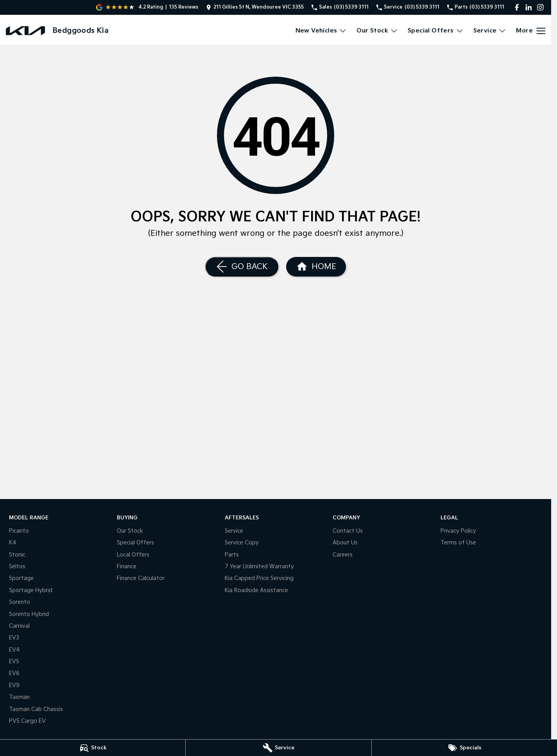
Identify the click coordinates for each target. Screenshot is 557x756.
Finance (127, 567)
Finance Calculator (141, 578)
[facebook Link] (517, 7)
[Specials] (464, 748)
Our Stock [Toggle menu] (377, 31)
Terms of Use (458, 543)
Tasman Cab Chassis (36, 709)
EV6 (14, 673)
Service (234, 531)
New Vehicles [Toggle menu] (321, 31)
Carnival (19, 626)
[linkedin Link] (529, 7)
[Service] (278, 748)
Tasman (19, 697)
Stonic (17, 555)
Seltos (17, 567)
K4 (13, 543)
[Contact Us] (255, 7)
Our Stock (130, 531)
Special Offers (135, 543)
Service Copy (242, 543)
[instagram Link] (540, 7)
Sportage (21, 578)
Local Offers (133, 555)
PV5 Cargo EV (27, 721)
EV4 (14, 650)
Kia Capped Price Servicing (259, 578)
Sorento (20, 602)
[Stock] (93, 748)
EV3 (14, 638)
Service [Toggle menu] (490, 31)
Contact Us (348, 531)
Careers (343, 555)
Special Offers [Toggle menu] (436, 31)
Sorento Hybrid (29, 614)
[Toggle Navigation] (531, 31)
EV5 (14, 662)
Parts (232, 555)
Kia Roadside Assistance (256, 590)
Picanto (19, 531)
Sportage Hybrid (31, 590)
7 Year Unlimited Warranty (259, 567)
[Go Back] (242, 267)
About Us (345, 543)
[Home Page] (25, 31)
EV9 (14, 685)
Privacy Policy (458, 531)
